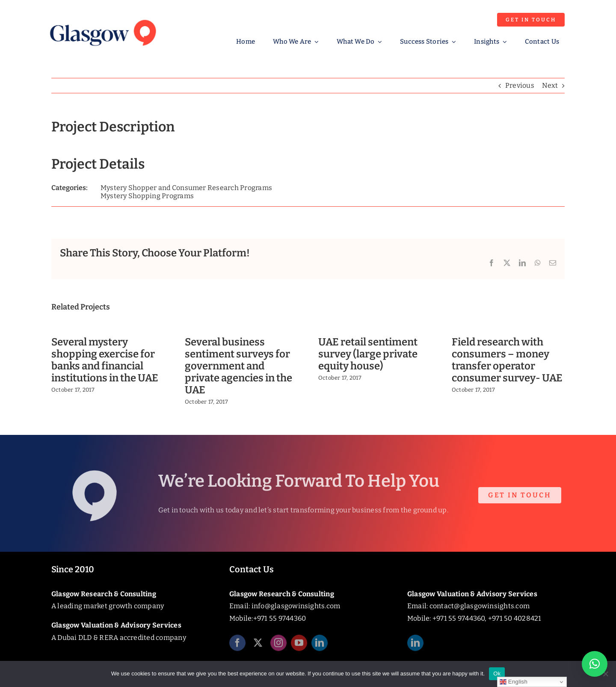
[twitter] (258, 645)
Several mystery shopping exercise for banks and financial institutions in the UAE (105, 360)
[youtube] (299, 645)
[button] (595, 664)
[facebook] (237, 645)
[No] (605, 674)
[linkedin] (320, 645)
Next (550, 85)
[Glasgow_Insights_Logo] (102, 18)
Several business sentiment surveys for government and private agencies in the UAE (238, 366)
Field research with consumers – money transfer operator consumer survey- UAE (507, 360)
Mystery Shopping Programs (147, 196)
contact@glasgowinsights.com (480, 606)
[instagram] (278, 645)
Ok (497, 674)
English (514, 682)
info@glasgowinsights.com (296, 606)
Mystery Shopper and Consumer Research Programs (186, 188)
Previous (520, 85)
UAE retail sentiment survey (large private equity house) (368, 354)
